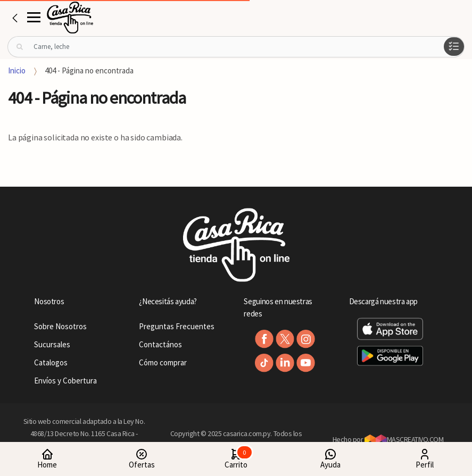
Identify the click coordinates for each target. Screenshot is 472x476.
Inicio (17, 70)
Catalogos (51, 362)
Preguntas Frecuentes (177, 326)
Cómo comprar (163, 362)
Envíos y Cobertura (65, 381)
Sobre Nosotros (60, 326)
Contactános (160, 344)
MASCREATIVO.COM (404, 439)
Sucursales (52, 344)
